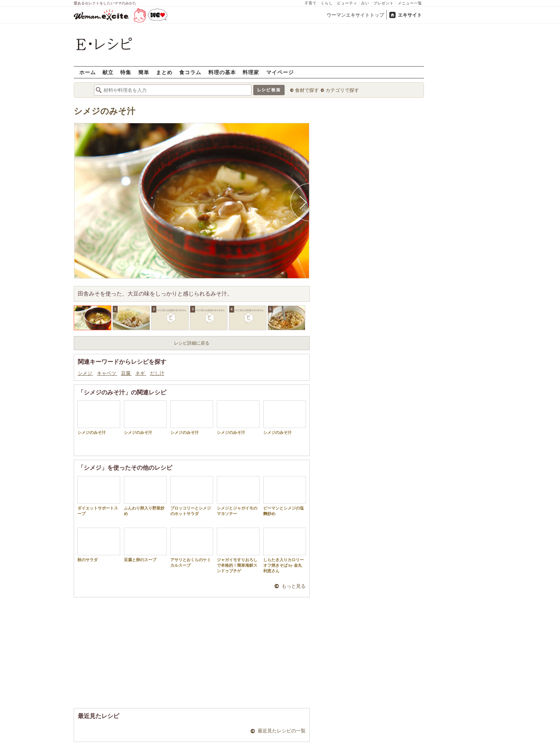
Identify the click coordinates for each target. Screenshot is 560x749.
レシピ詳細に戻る (192, 343)
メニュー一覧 (410, 3)
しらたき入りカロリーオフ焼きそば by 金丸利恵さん (285, 550)
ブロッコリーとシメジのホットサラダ (192, 496)
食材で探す (307, 90)
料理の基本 (222, 72)
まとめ (164, 72)
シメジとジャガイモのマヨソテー (238, 496)
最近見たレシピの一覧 (282, 731)
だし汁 (157, 373)
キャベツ (107, 373)
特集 (126, 72)
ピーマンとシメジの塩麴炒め (285, 496)
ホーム (88, 72)
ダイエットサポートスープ (99, 496)
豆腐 (126, 373)
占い (365, 3)
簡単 (144, 72)
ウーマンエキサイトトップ (355, 15)
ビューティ (347, 3)
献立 (108, 72)
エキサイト (410, 15)
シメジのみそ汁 (105, 111)
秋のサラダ (99, 545)
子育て (311, 3)
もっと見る (294, 586)
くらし (327, 3)
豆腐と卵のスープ (145, 545)
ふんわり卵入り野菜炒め (145, 496)
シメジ (86, 373)
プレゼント (384, 3)
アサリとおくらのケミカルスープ (192, 548)
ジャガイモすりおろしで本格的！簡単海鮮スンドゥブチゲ (238, 550)
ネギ (141, 373)
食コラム (190, 72)
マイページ (280, 72)
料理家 (251, 72)
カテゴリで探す (342, 90)
